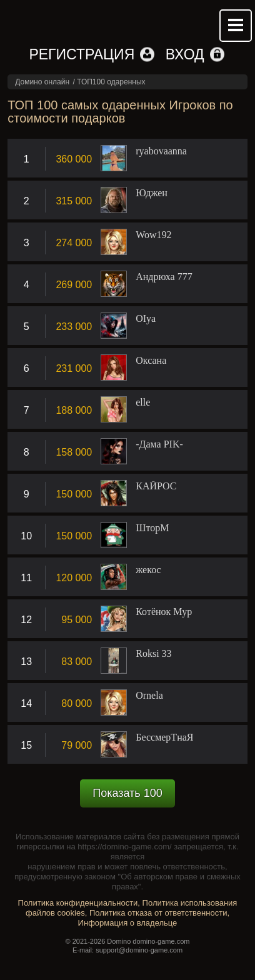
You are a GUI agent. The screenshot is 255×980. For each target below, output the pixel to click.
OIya (146, 319)
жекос (148, 570)
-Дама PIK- (159, 444)
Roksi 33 (153, 654)
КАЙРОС (156, 486)
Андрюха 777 (164, 277)
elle (143, 402)
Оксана (151, 361)
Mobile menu (236, 26)
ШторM (152, 528)
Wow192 (153, 235)
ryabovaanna (161, 151)
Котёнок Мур (164, 612)
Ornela (149, 696)
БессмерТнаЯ (164, 737)
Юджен (152, 193)
